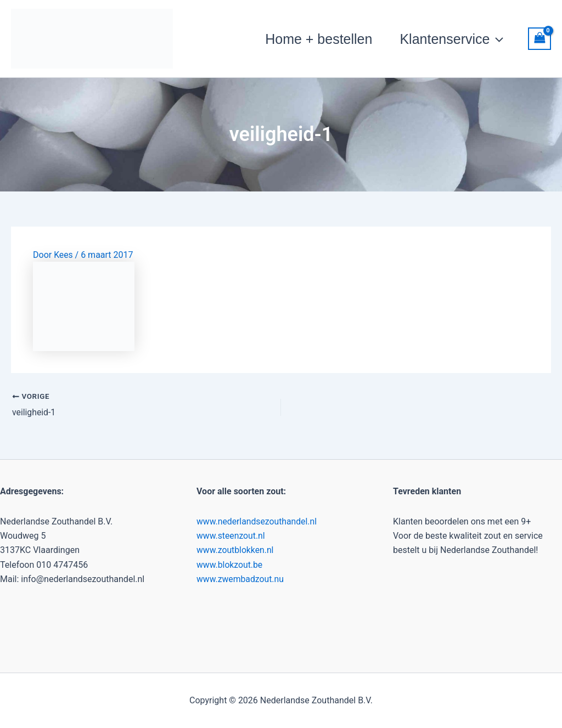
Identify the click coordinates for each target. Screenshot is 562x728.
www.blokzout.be (230, 565)
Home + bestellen (319, 39)
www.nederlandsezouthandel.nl (257, 521)
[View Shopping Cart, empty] (539, 39)
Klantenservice (451, 39)
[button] (496, 39)
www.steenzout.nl (231, 536)
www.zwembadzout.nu (241, 579)
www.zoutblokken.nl (236, 550)
